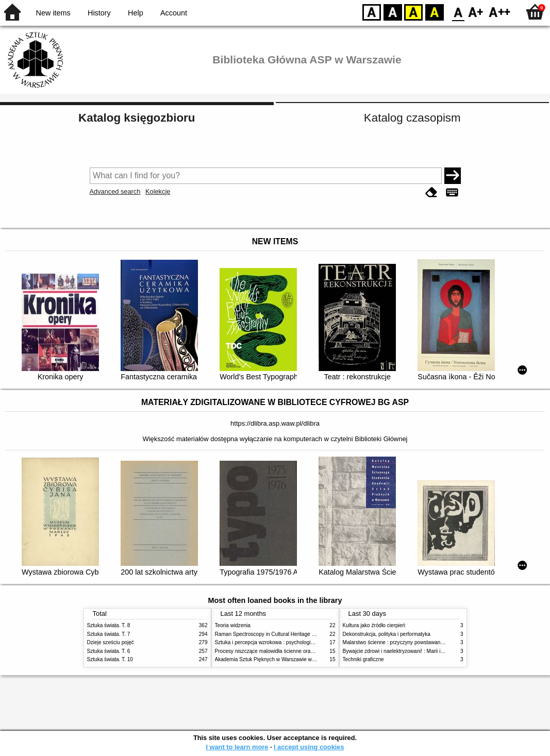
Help (136, 13)
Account (174, 13)
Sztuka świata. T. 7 (109, 634)
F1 (476, 12)
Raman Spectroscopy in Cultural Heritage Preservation (278, 634)
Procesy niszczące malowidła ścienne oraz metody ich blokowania (291, 651)
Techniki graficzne (363, 659)
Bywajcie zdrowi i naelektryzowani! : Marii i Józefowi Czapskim (415, 651)
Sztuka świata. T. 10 (110, 659)
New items (53, 13)
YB (413, 12)
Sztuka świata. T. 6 (109, 651)
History (99, 13)
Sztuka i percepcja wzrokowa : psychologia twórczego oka (282, 642)
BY (434, 12)
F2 (500, 12)
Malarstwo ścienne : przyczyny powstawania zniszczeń (406, 642)
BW (393, 12)
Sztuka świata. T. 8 (109, 625)
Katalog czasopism (412, 118)
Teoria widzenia (233, 625)
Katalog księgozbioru (137, 118)
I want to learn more (237, 747)
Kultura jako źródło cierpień (374, 625)
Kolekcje (158, 191)
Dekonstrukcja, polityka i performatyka (387, 634)
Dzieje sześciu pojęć (111, 642)
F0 (458, 12)
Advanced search (115, 191)
